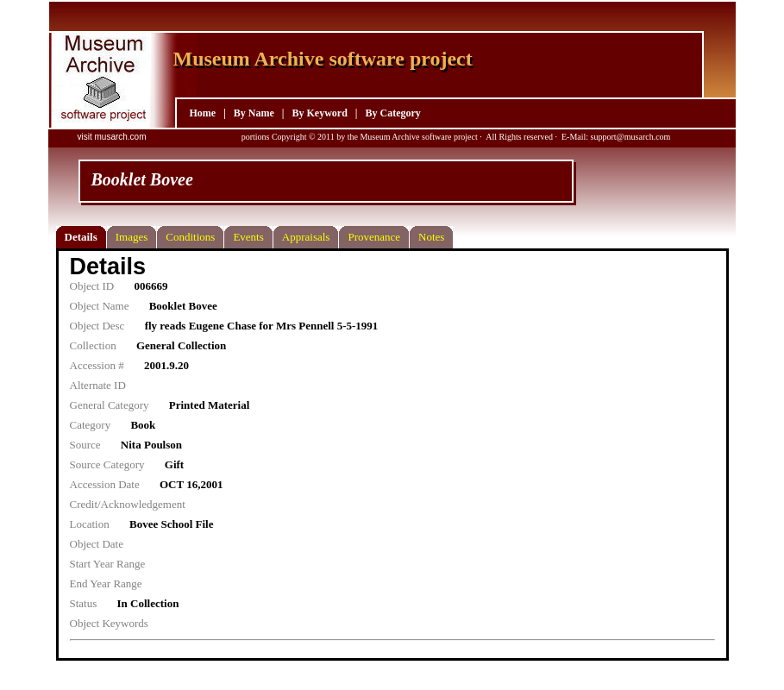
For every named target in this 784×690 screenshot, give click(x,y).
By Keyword (319, 113)
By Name (254, 113)
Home (203, 113)
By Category (392, 113)
